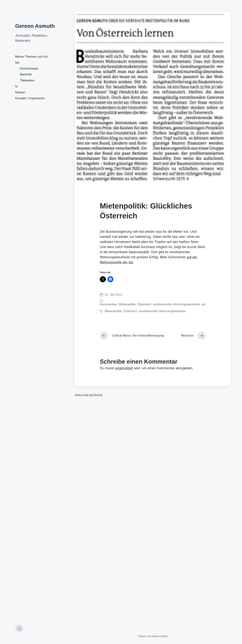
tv (16, 86)
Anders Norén (160, 636)
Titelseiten (27, 80)
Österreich (144, 304)
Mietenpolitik (127, 304)
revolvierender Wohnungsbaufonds (176, 304)
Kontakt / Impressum (30, 98)
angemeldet (124, 368)
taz (17, 62)
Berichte (26, 74)
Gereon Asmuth (35, 26)
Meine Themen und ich (31, 57)
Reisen (20, 92)
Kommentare (29, 69)
